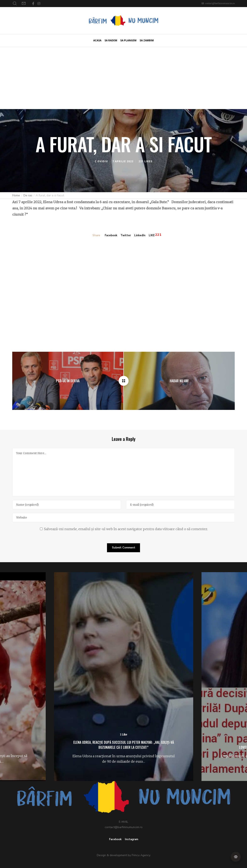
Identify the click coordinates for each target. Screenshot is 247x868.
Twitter (126, 235)
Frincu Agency (141, 855)
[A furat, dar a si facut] (124, 381)
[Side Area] (236, 857)
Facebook (111, 235)
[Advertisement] (123, 78)
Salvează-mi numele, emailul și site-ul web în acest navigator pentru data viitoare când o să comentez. (126, 529)
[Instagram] (39, 4)
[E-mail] (180, 505)
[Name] (67, 505)
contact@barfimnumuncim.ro (220, 3)
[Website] (123, 518)
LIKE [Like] (152, 235)
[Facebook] (33, 4)
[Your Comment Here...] (123, 472)
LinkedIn (140, 235)
